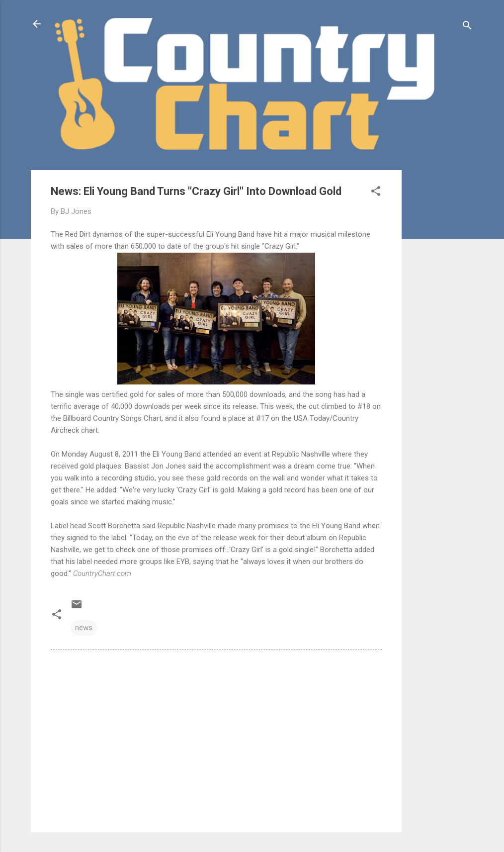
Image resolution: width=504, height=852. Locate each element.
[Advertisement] (441, 319)
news (84, 628)
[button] (376, 193)
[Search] (467, 27)
